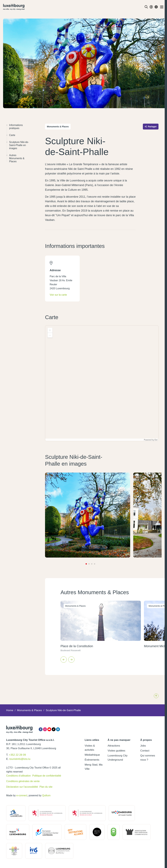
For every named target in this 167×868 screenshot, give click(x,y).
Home (10, 710)
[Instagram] (45, 729)
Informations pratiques (14, 127)
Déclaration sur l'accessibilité (22, 787)
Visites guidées (116, 751)
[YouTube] (49, 729)
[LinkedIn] (58, 729)
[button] (50, 330)
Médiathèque (92, 755)
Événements (92, 760)
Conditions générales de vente (23, 781)
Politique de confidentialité (47, 776)
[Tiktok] (54, 729)
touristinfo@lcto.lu (20, 759)
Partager (151, 127)
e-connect (22, 795)
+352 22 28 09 (17, 755)
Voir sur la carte (58, 295)
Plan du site (46, 787)
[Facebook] (41, 729)
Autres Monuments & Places (15, 158)
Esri (156, 440)
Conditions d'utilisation (18, 776)
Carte (11, 135)
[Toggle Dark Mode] (151, 7)
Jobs (143, 746)
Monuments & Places (29, 710)
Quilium (46, 795)
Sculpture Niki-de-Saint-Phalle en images (17, 145)
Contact (145, 751)
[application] (102, 383)
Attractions (114, 746)
